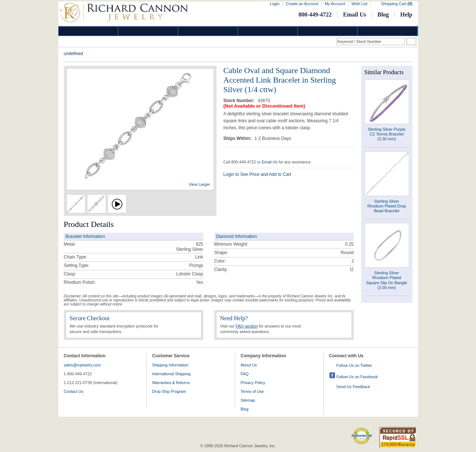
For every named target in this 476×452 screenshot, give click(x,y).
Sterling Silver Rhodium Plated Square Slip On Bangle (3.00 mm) (387, 280)
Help (406, 15)
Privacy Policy (253, 383)
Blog (383, 15)
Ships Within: (238, 138)
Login (275, 4)
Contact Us (74, 391)
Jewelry (268, 31)
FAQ (245, 374)
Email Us (355, 15)
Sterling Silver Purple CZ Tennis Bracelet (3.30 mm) (387, 134)
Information (328, 31)
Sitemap (248, 400)
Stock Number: (240, 101)
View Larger (199, 184)
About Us (249, 365)
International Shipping (171, 374)
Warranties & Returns (171, 383)
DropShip (388, 31)
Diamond (88, 31)
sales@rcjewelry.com (82, 365)
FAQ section (247, 326)
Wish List (359, 4)
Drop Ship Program (169, 391)
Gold (148, 31)
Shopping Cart (397, 4)
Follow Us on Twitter (354, 365)
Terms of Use (252, 391)
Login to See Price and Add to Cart (257, 174)
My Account (335, 4)
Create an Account (302, 4)
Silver (208, 31)
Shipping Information (170, 365)
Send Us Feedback (353, 387)
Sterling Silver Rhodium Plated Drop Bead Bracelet (387, 206)
